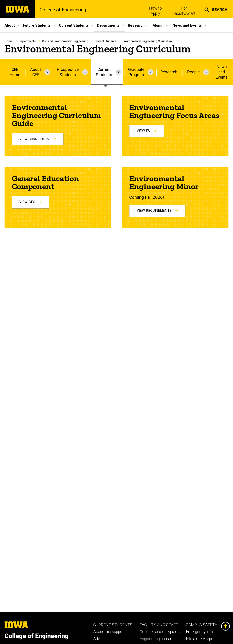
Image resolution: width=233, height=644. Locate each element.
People (194, 72)
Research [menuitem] (136, 25)
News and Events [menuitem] (187, 25)
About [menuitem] (10, 25)
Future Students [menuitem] (37, 25)
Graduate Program (136, 72)
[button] (216, 9)
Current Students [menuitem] (74, 25)
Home (9, 41)
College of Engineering (63, 10)
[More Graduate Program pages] (151, 72)
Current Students (105, 41)
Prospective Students (68, 72)
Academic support (109, 632)
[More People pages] (206, 72)
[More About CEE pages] (47, 72)
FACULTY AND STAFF (159, 625)
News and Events (222, 72)
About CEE (36, 72)
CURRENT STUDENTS (113, 625)
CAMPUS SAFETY (202, 625)
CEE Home (15, 72)
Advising (100, 639)
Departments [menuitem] (108, 25)
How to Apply (155, 11)
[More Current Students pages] (118, 72)
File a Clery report (201, 639)
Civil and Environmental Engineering (65, 41)
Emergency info (199, 632)
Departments (27, 41)
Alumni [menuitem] (158, 25)
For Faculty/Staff (184, 11)
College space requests (160, 632)
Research (169, 72)
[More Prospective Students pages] (85, 72)
